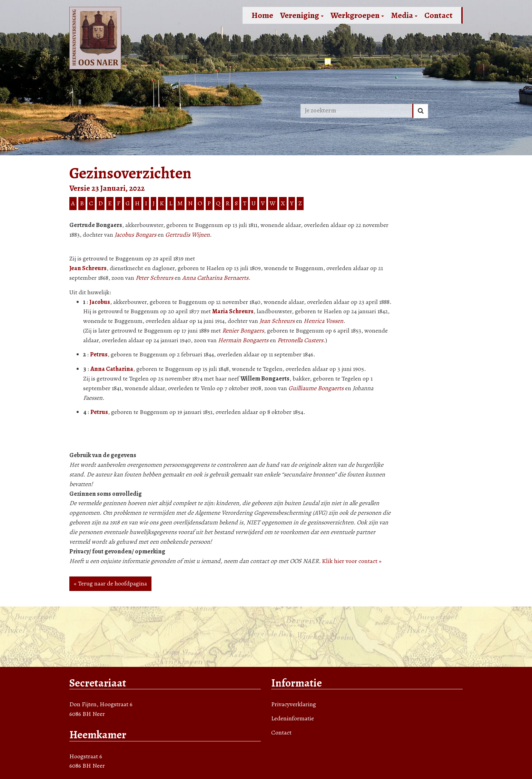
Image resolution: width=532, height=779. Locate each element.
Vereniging (302, 15)
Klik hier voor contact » (352, 561)
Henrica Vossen (323, 321)
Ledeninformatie (293, 718)
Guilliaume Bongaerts (316, 388)
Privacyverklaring (294, 704)
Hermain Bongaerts (243, 340)
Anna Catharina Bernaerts (215, 278)
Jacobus (100, 302)
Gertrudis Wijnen (188, 235)
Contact (439, 15)
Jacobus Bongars (135, 235)
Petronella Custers (300, 340)
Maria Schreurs (233, 311)
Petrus (99, 354)
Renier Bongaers (243, 331)
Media (404, 15)
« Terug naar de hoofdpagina (110, 583)
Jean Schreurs (88, 268)
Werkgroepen (357, 15)
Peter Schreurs (154, 278)
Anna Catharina (112, 369)
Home (262, 15)
